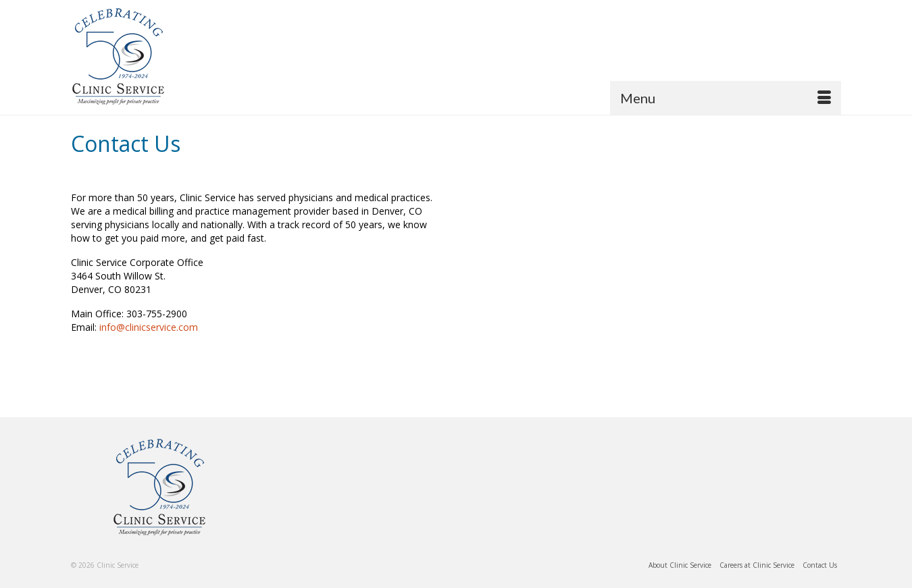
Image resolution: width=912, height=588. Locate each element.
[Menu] (726, 98)
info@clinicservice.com (149, 327)
